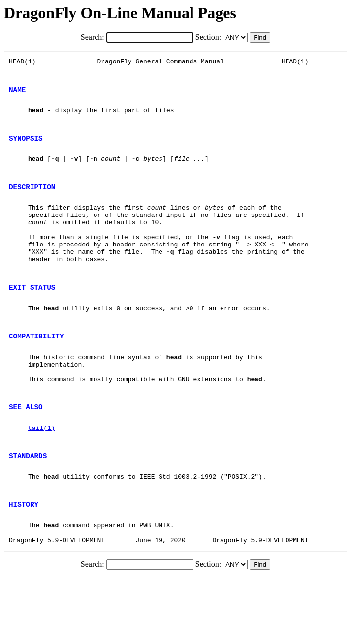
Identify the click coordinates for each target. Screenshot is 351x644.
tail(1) (42, 479)
